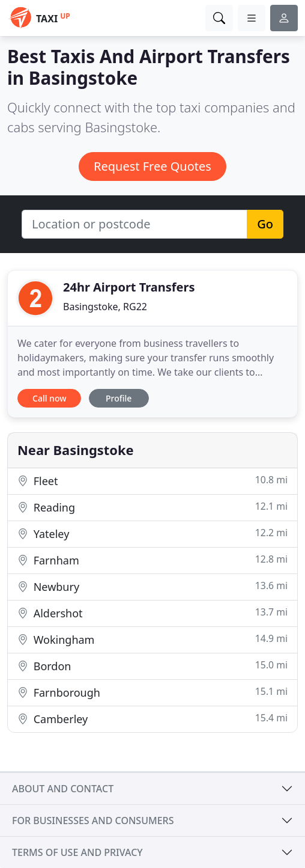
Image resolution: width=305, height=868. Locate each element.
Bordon (152, 666)
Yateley (152, 533)
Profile (119, 398)
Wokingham (152, 639)
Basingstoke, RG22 (105, 307)
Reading (152, 507)
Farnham (152, 560)
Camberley (152, 719)
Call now (49, 398)
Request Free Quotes (152, 166)
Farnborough (152, 692)
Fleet (152, 481)
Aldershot (152, 613)
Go (265, 224)
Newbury (152, 586)
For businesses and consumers (93, 821)
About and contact (63, 789)
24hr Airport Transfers (129, 287)
